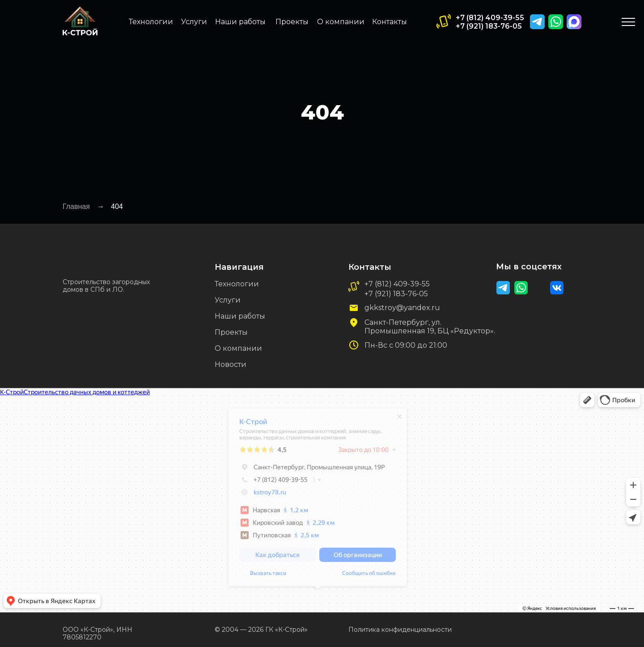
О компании (341, 22)
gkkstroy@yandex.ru (402, 308)
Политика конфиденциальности (400, 630)
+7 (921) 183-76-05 (489, 26)
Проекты (292, 22)
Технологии (151, 22)
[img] (574, 22)
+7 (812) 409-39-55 (490, 18)
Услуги (194, 22)
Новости (231, 364)
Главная (76, 206)
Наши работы (240, 22)
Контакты (390, 22)
